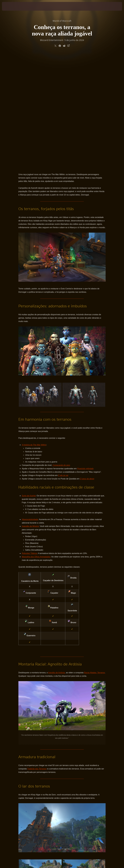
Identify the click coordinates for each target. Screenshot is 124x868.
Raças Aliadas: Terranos (94, 559)
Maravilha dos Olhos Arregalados (36, 443)
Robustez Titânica (29, 439)
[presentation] (9, 6)
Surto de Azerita (29, 382)
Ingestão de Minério (30, 412)
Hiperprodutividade (30, 405)
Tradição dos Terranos (37, 655)
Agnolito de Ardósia (56, 559)
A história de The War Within (34, 331)
